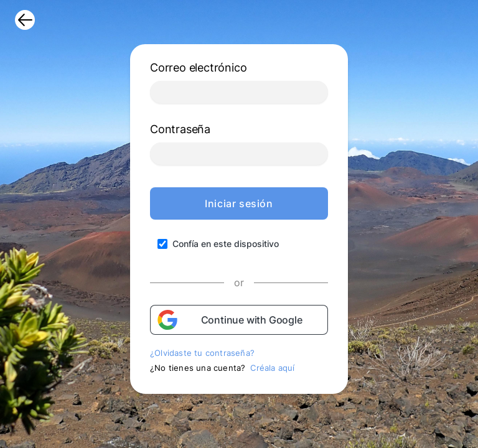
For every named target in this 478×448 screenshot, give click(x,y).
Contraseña (180, 129)
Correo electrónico (198, 68)
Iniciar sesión (239, 203)
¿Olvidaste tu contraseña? (202, 353)
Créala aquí (272, 368)
